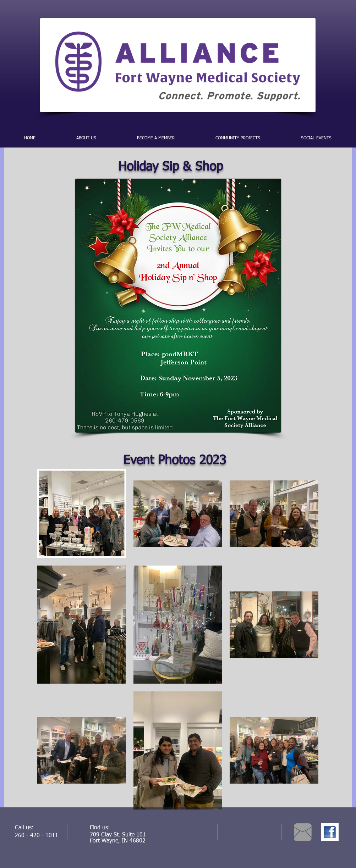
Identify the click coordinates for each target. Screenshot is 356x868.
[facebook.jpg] (330, 832)
